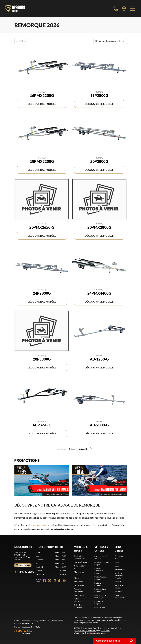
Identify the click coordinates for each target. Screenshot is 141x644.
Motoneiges (79, 585)
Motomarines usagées (100, 590)
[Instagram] (49, 581)
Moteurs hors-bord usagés (100, 596)
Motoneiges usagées (99, 584)
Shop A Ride (35, 627)
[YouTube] (64, 581)
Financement (100, 607)
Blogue (118, 562)
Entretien (119, 591)
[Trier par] (110, 41)
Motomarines (80, 582)
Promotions (120, 582)
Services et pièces (119, 587)
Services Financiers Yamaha (119, 576)
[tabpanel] (51, 563)
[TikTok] (59, 581)
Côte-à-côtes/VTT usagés (99, 571)
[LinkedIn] (54, 581)
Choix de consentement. (95, 633)
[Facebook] (45, 581)
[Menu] (133, 9)
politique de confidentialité (85, 630)
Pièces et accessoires (120, 596)
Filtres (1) (23, 41)
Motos (77, 578)
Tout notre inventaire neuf (80, 557)
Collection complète (78, 606)
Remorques (79, 595)
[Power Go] (42, 632)
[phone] (116, 9)
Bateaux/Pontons (81, 562)
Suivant (86, 449)
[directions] (124, 9)
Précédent (57, 449)
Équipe (118, 566)
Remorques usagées (99, 602)
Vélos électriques (79, 600)
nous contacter (38, 525)
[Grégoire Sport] (15, 9)
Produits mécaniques (79, 590)
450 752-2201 (24, 572)
